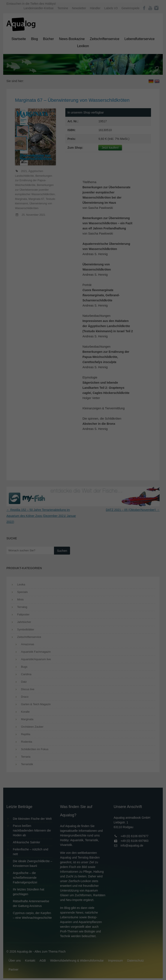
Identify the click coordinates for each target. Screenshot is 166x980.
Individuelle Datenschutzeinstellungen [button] (83, 109)
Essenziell (37, 69)
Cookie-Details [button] (71, 119)
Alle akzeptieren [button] (83, 84)
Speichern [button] (83, 97)
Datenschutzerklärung (56, 55)
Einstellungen (36, 59)
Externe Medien (122, 69)
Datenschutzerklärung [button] (92, 119)
